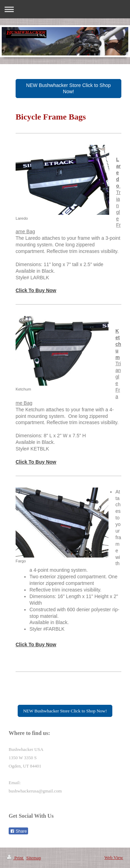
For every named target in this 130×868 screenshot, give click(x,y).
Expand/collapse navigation (65, 9)
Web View (114, 857)
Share (18, 831)
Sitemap (34, 858)
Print (16, 858)
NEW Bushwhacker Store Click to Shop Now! (68, 89)
